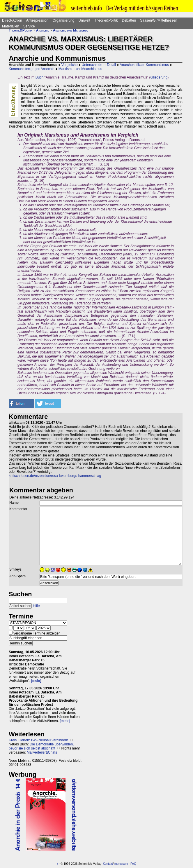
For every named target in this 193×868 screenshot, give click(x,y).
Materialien (11, 26)
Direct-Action (12, 20)
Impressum (121, 864)
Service (29, 26)
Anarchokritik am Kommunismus (144, 65)
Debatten (129, 20)
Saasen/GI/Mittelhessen (159, 20)
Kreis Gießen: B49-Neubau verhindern (38, 740)
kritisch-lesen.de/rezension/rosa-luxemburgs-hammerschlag (55, 476)
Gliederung (159, 77)
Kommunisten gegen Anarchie (32, 69)
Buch (39, 77)
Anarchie (43, 30)
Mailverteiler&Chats (42, 752)
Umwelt (84, 20)
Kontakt (108, 864)
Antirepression (37, 20)
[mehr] (36, 681)
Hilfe (36, 606)
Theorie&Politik (106, 20)
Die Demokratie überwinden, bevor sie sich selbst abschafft (41, 746)
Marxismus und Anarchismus (80, 69)
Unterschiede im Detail (99, 65)
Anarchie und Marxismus (71, 30)
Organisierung (63, 20)
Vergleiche (70, 65)
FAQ (133, 864)
